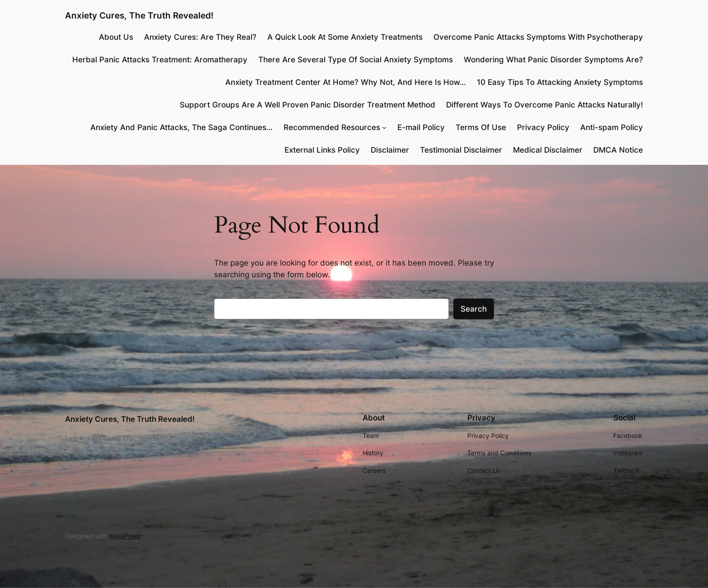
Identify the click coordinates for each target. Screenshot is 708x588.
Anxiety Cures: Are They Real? (200, 37)
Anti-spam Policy (612, 127)
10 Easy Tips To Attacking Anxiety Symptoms (560, 82)
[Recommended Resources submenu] (384, 127)
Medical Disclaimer (548, 150)
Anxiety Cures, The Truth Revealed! (139, 15)
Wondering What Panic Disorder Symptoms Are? (553, 60)
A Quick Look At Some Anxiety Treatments (345, 37)
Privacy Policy (543, 127)
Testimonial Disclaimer (461, 150)
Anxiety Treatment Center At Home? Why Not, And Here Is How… (346, 82)
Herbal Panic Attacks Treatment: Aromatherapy (160, 60)
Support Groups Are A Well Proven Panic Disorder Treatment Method (307, 105)
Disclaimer (390, 150)
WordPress (125, 536)
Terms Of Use (481, 127)
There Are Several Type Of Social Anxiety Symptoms (356, 60)
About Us (116, 37)
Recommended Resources (332, 127)
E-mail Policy (421, 127)
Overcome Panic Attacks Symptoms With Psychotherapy (538, 37)
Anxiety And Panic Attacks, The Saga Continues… (182, 127)
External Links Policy (322, 150)
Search (474, 309)
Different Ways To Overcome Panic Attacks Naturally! (545, 105)
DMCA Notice (618, 150)
